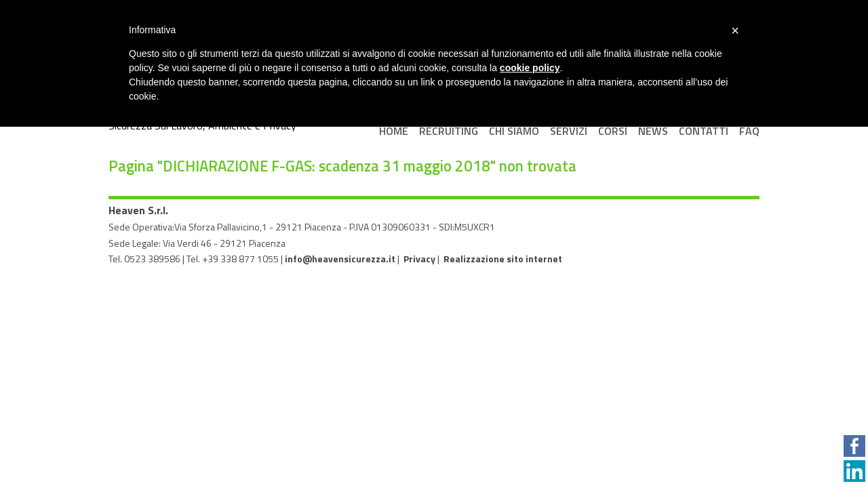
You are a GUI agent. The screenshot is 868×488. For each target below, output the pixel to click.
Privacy (419, 259)
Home (394, 131)
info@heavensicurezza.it (340, 259)
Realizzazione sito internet (503, 259)
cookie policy (530, 68)
